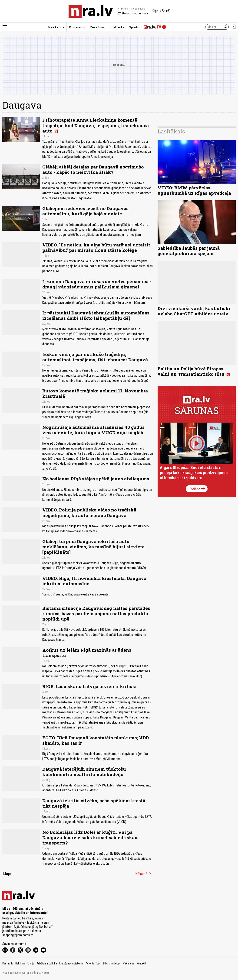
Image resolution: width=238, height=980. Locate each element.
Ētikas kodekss (112, 964)
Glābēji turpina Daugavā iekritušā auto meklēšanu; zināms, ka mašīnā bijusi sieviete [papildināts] (93, 547)
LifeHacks (117, 27)
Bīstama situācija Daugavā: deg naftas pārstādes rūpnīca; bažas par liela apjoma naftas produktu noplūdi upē (96, 613)
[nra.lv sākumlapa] (91, 11)
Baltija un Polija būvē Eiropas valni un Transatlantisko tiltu (191, 371)
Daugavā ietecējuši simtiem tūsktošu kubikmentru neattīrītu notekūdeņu (84, 772)
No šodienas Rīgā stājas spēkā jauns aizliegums (96, 479)
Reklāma (20, 964)
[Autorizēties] (233, 27)
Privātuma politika (47, 964)
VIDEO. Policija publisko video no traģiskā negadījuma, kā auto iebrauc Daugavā (89, 512)
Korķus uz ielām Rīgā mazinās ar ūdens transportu (87, 653)
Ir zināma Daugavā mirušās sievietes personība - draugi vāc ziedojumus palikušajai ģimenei (97, 284)
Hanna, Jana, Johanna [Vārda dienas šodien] (133, 13)
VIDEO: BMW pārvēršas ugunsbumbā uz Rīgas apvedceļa (194, 190)
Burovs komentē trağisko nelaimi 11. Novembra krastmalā (95, 393)
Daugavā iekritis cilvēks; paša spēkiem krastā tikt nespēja (94, 803)
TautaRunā (97, 27)
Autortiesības (93, 964)
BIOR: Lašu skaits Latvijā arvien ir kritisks (90, 686)
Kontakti (141, 964)
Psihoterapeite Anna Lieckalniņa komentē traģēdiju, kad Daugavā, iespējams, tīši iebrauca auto (96, 125)
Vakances (129, 964)
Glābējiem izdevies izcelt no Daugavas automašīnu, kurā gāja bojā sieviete (85, 211)
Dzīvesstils (77, 27)
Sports (134, 27)
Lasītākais (171, 131)
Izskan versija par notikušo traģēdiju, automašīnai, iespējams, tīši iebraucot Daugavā (95, 357)
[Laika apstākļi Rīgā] (162, 11)
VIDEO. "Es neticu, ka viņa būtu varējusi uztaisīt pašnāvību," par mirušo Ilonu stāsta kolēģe (96, 247)
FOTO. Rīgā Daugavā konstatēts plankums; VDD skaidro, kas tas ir (96, 740)
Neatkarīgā (56, 27)
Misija (31, 964)
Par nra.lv (8, 964)
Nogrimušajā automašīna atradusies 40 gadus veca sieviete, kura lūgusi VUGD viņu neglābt (94, 430)
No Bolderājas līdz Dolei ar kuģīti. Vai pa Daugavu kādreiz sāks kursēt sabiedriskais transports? (90, 837)
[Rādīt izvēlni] (5, 27)
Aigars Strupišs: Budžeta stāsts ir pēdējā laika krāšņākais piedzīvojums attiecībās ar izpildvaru (194, 473)
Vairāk (198, 489)
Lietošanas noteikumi (71, 964)
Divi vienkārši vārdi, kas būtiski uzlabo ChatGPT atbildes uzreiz (194, 311)
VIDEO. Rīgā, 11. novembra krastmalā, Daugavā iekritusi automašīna (94, 581)
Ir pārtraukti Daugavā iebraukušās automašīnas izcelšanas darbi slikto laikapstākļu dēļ (96, 315)
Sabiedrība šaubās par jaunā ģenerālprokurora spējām (189, 251)
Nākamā (144, 874)
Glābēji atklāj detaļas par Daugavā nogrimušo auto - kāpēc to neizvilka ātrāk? (93, 169)
